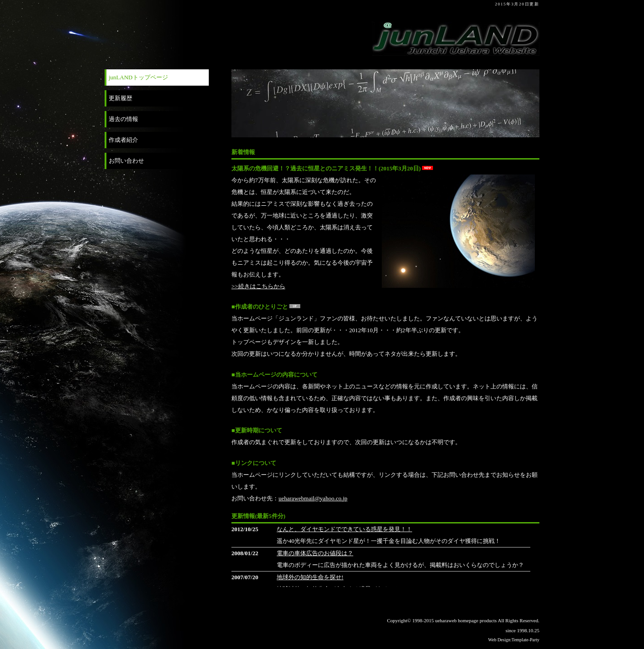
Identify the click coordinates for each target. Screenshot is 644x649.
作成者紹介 (123, 140)
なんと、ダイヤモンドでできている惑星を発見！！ (344, 529)
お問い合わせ (126, 161)
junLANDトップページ (138, 77)
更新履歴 (120, 98)
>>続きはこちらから (258, 286)
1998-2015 (423, 620)
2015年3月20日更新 (517, 4)
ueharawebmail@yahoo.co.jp (313, 498)
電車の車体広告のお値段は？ (315, 553)
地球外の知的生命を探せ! (310, 577)
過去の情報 (123, 119)
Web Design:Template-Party (514, 640)
